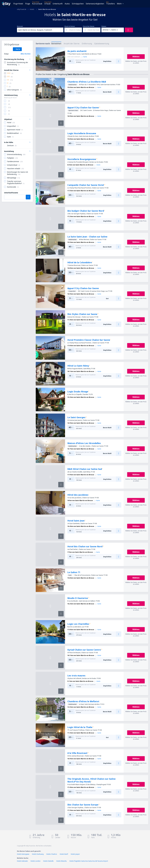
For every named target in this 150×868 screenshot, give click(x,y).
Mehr (119, 4)
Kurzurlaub (37, 4)
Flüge (28, 4)
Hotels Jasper (75, 854)
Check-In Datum (70, 26)
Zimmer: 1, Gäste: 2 (110, 30)
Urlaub (47, 4)
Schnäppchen (78, 4)
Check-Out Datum (89, 26)
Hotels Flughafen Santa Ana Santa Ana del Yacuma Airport (89, 861)
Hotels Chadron (52, 854)
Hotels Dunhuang (38, 854)
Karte (17, 49)
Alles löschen (26, 54)
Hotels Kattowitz (22, 861)
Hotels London (36, 861)
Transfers (111, 4)
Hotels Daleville (48, 861)
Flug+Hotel (18, 4)
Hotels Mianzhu (62, 861)
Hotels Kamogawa (23, 854)
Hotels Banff (64, 854)
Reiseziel (20, 26)
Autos (67, 4)
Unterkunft (58, 4)
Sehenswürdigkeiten (95, 4)
